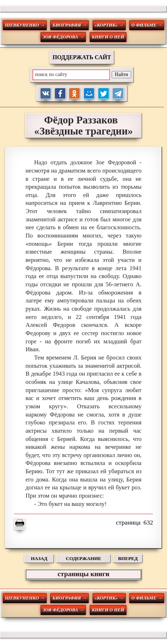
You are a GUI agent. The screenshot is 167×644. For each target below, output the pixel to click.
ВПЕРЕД (128, 558)
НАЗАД (39, 558)
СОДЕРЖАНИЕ (83, 558)
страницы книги (83, 574)
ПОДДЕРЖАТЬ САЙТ (82, 57)
